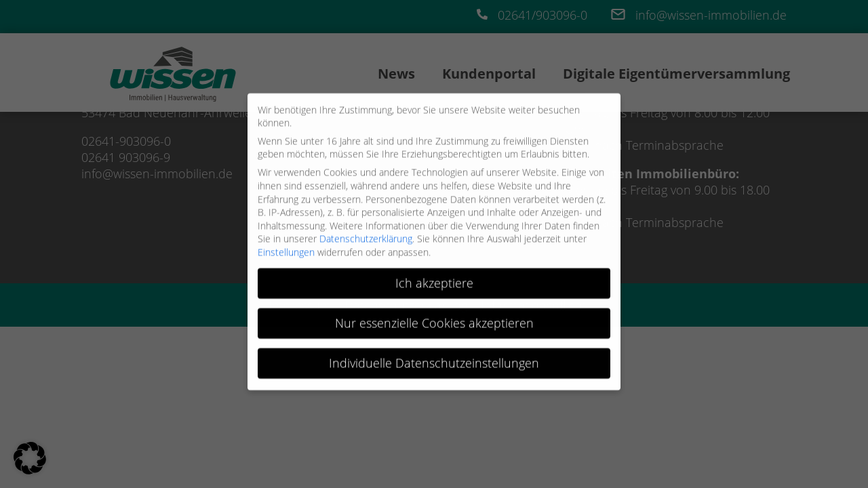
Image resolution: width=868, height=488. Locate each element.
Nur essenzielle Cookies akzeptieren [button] (434, 318)
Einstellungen (286, 247)
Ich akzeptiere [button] (434, 278)
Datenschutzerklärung (366, 234)
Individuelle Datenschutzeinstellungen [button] (434, 358)
